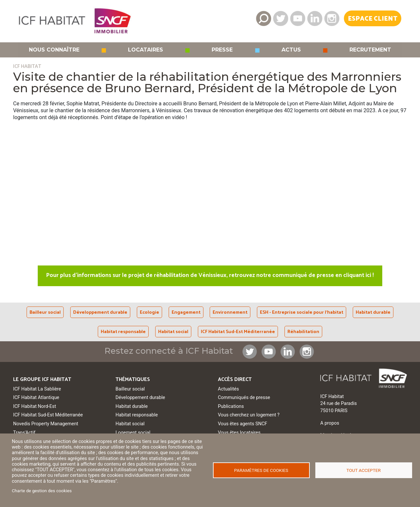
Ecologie (149, 312)
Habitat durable (373, 312)
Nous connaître (54, 50)
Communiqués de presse (244, 398)
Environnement (230, 312)
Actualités (228, 389)
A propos (330, 423)
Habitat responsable (123, 332)
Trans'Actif (24, 433)
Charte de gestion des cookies (42, 491)
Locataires (146, 50)
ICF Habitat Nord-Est (35, 406)
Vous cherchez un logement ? (249, 415)
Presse (222, 50)
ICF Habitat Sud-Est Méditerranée (238, 332)
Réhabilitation (303, 332)
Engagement (186, 312)
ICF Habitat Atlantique (36, 398)
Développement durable (100, 312)
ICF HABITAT (27, 66)
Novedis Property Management (46, 424)
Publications (231, 406)
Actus (291, 50)
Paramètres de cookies (261, 470)
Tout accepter (364, 470)
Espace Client (373, 19)
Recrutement (370, 50)
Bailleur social (45, 312)
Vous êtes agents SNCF (242, 424)
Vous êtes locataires (239, 433)
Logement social (133, 433)
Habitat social (173, 332)
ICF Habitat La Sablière (37, 389)
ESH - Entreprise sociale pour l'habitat (302, 312)
